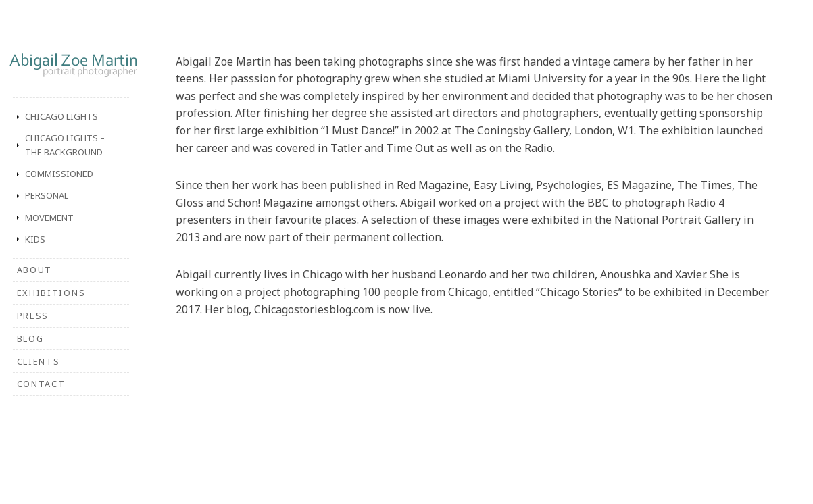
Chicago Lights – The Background (65, 145)
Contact (41, 384)
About (34, 270)
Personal (47, 195)
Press (33, 316)
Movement (49, 218)
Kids (35, 239)
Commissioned (59, 174)
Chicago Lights (61, 116)
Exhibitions (51, 293)
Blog (30, 338)
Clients (39, 361)
